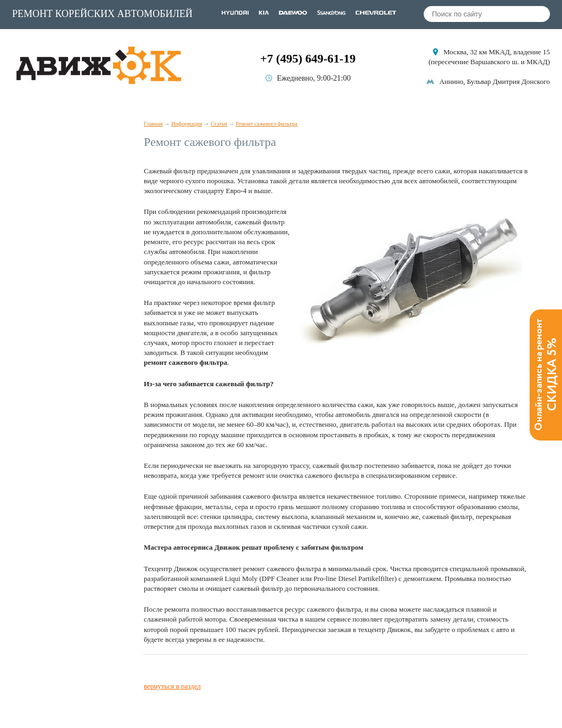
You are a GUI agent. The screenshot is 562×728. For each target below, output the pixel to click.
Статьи (219, 124)
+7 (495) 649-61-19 (308, 58)
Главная (153, 124)
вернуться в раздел (172, 686)
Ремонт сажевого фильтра (266, 124)
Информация (187, 124)
